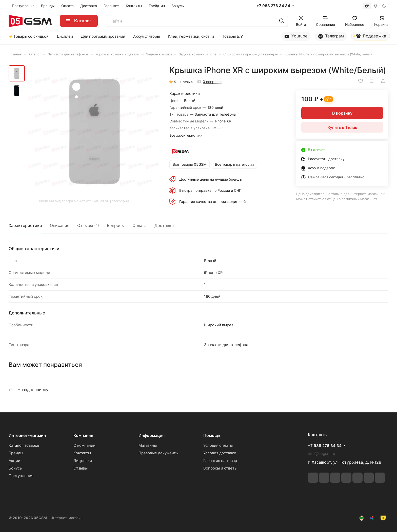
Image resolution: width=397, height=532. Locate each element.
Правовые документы (158, 453)
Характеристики (25, 225)
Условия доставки (220, 453)
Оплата (140, 225)
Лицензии (83, 461)
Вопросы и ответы (220, 468)
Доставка (164, 225)
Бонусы (16, 468)
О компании (84, 445)
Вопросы (116, 225)
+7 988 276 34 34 (273, 6)
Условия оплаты (218, 445)
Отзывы (81, 468)
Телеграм (331, 36)
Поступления (21, 476)
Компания (83, 435)
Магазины (148, 445)
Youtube (296, 36)
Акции (14, 461)
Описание (60, 225)
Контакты (82, 453)
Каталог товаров (24, 445)
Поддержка (370, 37)
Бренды (16, 453)
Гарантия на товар (220, 461)
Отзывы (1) (88, 225)
